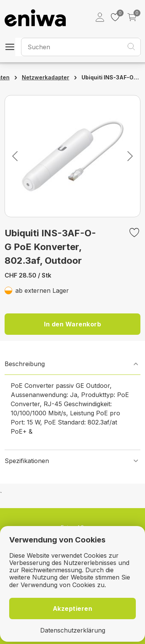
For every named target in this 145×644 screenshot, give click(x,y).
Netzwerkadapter (46, 77)
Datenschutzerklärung (73, 630)
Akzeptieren (73, 608)
